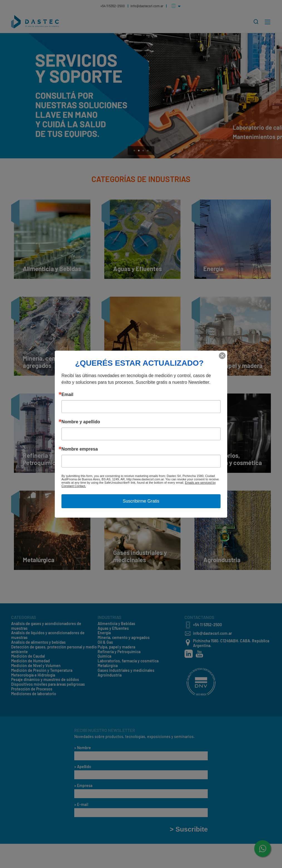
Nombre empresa (80, 449)
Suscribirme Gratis (141, 501)
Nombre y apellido (81, 422)
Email (67, 395)
